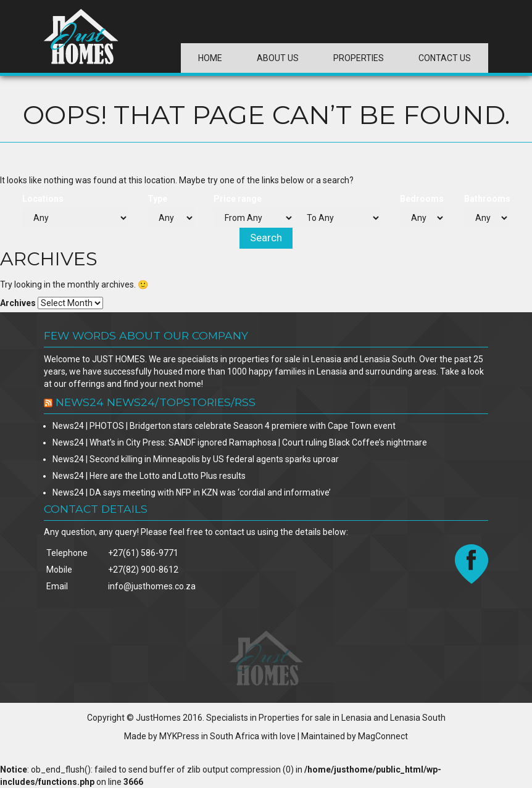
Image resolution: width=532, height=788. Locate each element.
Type (157, 199)
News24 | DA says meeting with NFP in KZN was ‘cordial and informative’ (192, 492)
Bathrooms (487, 199)
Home (210, 58)
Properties (359, 58)
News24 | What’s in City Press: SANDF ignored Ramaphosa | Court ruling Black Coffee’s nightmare (240, 442)
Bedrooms (422, 199)
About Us (278, 58)
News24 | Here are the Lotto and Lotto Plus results (149, 476)
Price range (238, 199)
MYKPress (179, 736)
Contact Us (445, 58)
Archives (18, 303)
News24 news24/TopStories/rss (156, 402)
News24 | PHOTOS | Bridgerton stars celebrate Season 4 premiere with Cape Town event (224, 426)
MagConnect (383, 736)
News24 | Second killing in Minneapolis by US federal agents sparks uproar (196, 459)
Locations (43, 199)
